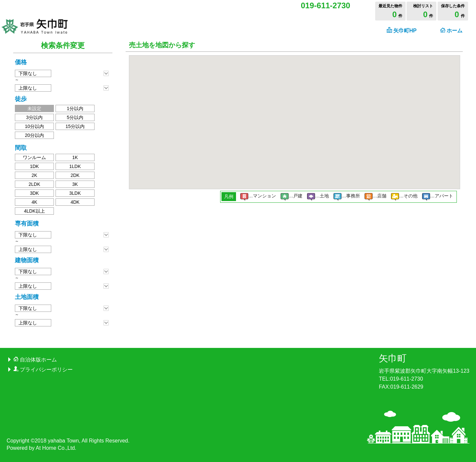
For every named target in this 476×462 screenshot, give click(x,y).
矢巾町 (393, 358)
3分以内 (34, 117)
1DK (34, 166)
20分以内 (34, 135)
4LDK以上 (34, 211)
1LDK (75, 166)
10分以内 (34, 126)
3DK (34, 193)
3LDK (75, 193)
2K (34, 175)
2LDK (34, 184)
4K (34, 202)
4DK (75, 202)
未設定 (34, 108)
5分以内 (75, 117)
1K (75, 157)
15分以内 (75, 126)
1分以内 (75, 108)
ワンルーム (34, 157)
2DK (75, 175)
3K (75, 184)
